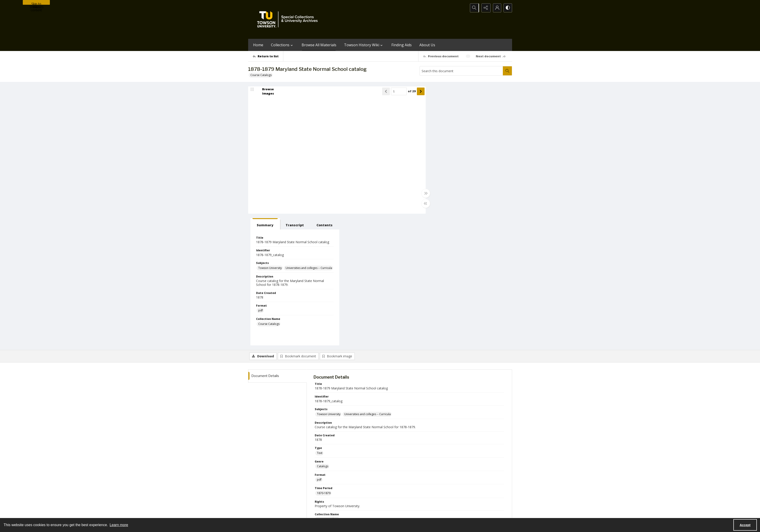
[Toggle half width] (424, 204)
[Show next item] (419, 91)
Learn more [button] (119, 525)
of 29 (410, 91)
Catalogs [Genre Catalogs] (323, 334)
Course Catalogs (261, 75)
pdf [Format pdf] (437, 185)
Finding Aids (402, 45)
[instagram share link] (388, 485)
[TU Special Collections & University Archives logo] (289, 19)
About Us (427, 45)
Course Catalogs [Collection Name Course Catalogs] (445, 198)
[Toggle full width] (424, 193)
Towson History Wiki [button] (364, 45)
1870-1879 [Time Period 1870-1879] (324, 361)
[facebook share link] (398, 485)
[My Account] (496, 8)
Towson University (260, 513)
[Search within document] (507, 71)
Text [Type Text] (320, 321)
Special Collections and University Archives (456, 513)
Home (258, 45)
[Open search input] (474, 8)
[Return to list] (268, 56)
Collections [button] (282, 45)
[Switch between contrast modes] (508, 8)
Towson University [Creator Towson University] (329, 401)
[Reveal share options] (485, 8)
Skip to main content (36, 3)
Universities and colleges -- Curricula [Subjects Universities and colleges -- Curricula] (457, 142)
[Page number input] (397, 91)
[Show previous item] (384, 91)
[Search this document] (461, 71)
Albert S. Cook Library (355, 513)
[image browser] (265, 91)
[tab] (441, 92)
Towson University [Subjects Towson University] (446, 136)
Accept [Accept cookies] (745, 525)
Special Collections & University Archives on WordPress (420, 494)
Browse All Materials (319, 45)
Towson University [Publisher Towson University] (329, 440)
